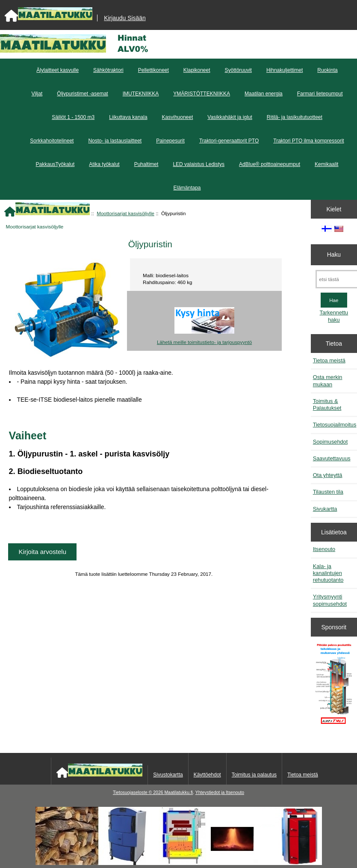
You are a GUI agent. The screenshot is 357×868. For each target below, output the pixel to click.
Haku (334, 255)
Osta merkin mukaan (328, 381)
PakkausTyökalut (55, 164)
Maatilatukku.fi (178, 792)
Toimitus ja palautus (254, 775)
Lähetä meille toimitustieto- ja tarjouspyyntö (204, 342)
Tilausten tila (328, 492)
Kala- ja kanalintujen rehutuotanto (328, 573)
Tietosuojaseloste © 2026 (139, 792)
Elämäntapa (187, 188)
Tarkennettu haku (334, 316)
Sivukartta (325, 509)
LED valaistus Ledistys (199, 164)
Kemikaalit (326, 164)
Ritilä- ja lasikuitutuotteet (295, 117)
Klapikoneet (197, 70)
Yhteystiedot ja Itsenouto (220, 792)
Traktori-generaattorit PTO (229, 141)
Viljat (37, 94)
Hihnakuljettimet (285, 70)
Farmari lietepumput (320, 94)
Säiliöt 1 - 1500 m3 (73, 117)
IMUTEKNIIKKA (141, 94)
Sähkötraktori (108, 70)
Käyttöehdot (207, 775)
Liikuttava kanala (128, 117)
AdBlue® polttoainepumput (270, 164)
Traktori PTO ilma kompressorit (308, 141)
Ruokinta (327, 70)
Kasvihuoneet (178, 117)
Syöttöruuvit (238, 70)
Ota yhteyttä (328, 475)
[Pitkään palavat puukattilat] (334, 686)
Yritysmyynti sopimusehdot (330, 600)
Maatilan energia (264, 94)
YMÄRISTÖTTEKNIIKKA (202, 94)
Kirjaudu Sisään (125, 18)
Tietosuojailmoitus (335, 425)
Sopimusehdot (330, 442)
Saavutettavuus (332, 458)
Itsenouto (324, 549)
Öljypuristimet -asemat (82, 94)
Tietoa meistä (329, 360)
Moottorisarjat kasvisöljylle (125, 213)
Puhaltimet (146, 164)
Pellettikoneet (153, 70)
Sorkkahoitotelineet (52, 141)
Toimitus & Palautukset (327, 404)
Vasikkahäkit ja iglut (230, 117)
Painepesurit (170, 141)
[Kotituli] (179, 863)
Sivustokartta (168, 775)
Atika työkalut (104, 164)
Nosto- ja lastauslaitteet (115, 141)
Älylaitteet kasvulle (58, 70)
